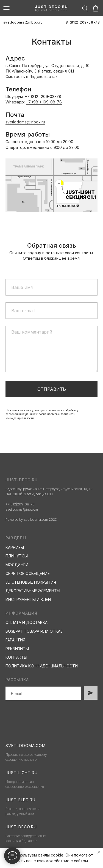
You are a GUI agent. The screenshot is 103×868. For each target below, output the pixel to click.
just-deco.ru (51, 7)
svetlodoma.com (26, 746)
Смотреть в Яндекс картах (32, 76)
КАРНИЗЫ (15, 547)
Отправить (52, 389)
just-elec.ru (20, 800)
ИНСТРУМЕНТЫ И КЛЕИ (28, 599)
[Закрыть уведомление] (99, 852)
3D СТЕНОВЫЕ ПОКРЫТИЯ (31, 582)
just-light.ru (22, 773)
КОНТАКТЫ (16, 657)
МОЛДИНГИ (17, 565)
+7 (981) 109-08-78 (44, 102)
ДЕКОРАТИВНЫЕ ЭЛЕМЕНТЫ (33, 591)
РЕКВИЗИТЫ (17, 649)
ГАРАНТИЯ (15, 640)
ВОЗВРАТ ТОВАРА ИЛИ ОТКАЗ (34, 631)
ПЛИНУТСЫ (17, 556)
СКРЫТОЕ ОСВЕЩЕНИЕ (28, 573)
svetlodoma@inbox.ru (25, 122)
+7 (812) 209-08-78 (43, 96)
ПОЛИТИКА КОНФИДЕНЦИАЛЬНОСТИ (42, 666)
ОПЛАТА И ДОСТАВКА (27, 622)
